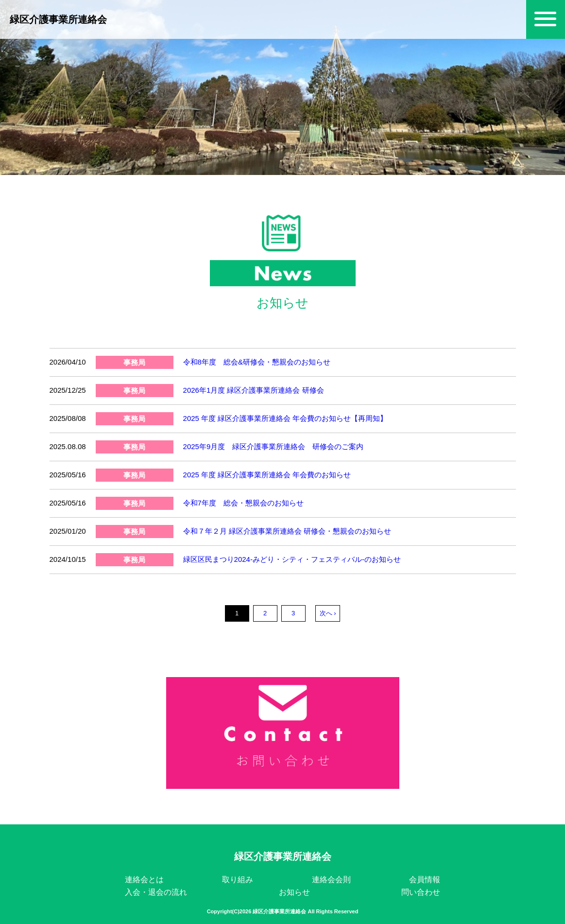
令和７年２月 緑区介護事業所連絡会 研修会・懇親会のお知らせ (287, 531)
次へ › (328, 613)
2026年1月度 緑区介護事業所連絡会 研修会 (254, 390)
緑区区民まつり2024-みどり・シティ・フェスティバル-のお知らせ (292, 559)
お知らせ (294, 892)
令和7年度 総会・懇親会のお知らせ (243, 503)
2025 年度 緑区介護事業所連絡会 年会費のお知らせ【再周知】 (285, 418)
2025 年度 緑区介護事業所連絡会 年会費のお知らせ (267, 475)
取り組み (238, 880)
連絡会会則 (331, 880)
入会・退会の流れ (156, 892)
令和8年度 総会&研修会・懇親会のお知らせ (257, 362)
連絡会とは (144, 880)
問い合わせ (421, 892)
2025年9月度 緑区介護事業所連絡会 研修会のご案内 (274, 446)
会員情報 (425, 880)
